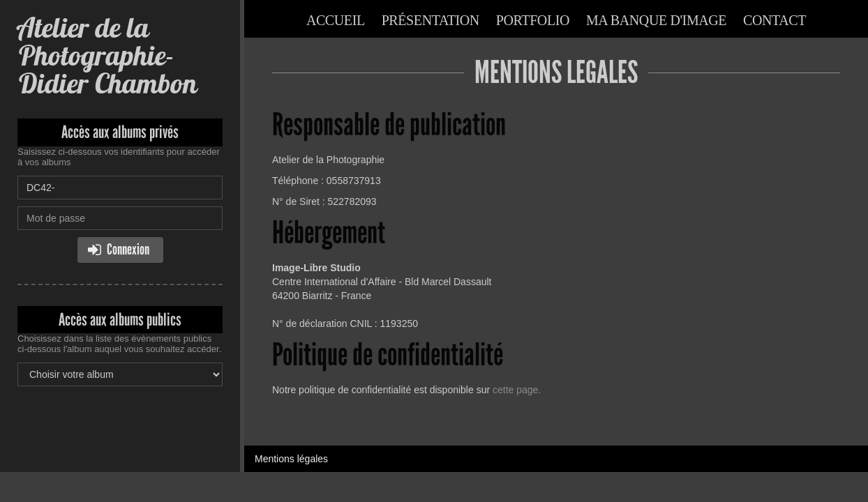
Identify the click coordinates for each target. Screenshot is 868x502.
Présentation (431, 20)
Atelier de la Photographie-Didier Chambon (107, 55)
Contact (775, 20)
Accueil (336, 20)
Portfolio (533, 20)
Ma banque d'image (656, 20)
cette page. (517, 390)
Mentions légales (291, 459)
